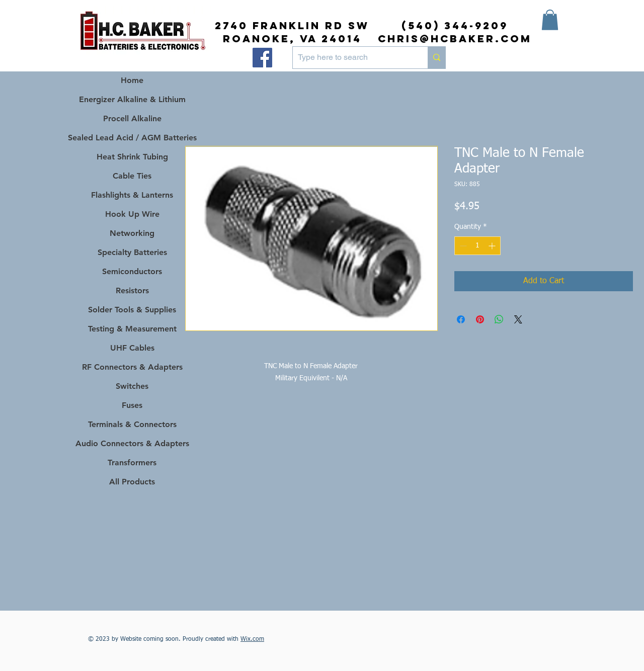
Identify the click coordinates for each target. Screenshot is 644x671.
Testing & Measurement (132, 329)
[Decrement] (462, 246)
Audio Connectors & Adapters (132, 443)
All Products (132, 482)
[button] (550, 20)
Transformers (132, 463)
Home (132, 80)
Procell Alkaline (132, 118)
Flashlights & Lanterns (132, 195)
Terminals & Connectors (132, 424)
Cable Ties (132, 176)
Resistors (132, 290)
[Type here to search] (352, 58)
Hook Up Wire (132, 214)
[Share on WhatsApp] (499, 319)
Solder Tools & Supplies (132, 310)
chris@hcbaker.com (455, 38)
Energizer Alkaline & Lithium (132, 99)
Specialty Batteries (132, 252)
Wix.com (252, 639)
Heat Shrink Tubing (132, 157)
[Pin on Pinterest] (480, 319)
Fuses (132, 405)
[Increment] (493, 246)
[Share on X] (518, 319)
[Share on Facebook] (461, 319)
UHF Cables (132, 348)
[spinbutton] (477, 246)
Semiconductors (132, 271)
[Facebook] (262, 58)
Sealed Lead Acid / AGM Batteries (132, 138)
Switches (132, 386)
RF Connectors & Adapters (132, 367)
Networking (132, 233)
